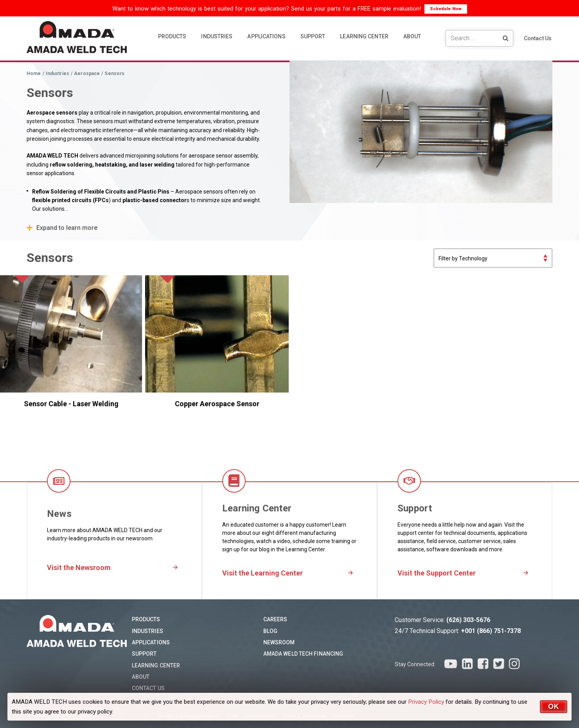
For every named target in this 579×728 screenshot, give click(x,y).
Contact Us (538, 38)
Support (144, 654)
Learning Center (156, 665)
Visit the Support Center (437, 573)
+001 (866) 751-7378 (491, 631)
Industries (147, 631)
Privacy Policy (426, 702)
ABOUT (412, 36)
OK (554, 706)
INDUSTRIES (217, 36)
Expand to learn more (67, 228)
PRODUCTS (172, 36)
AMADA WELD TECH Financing (303, 654)
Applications (151, 642)
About (141, 677)
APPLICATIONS (266, 36)
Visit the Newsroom (79, 568)
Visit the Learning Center (263, 573)
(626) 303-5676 (468, 620)
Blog (270, 631)
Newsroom (279, 642)
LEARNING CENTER (364, 36)
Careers (275, 619)
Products (146, 619)
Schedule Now (446, 9)
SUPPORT (313, 36)
